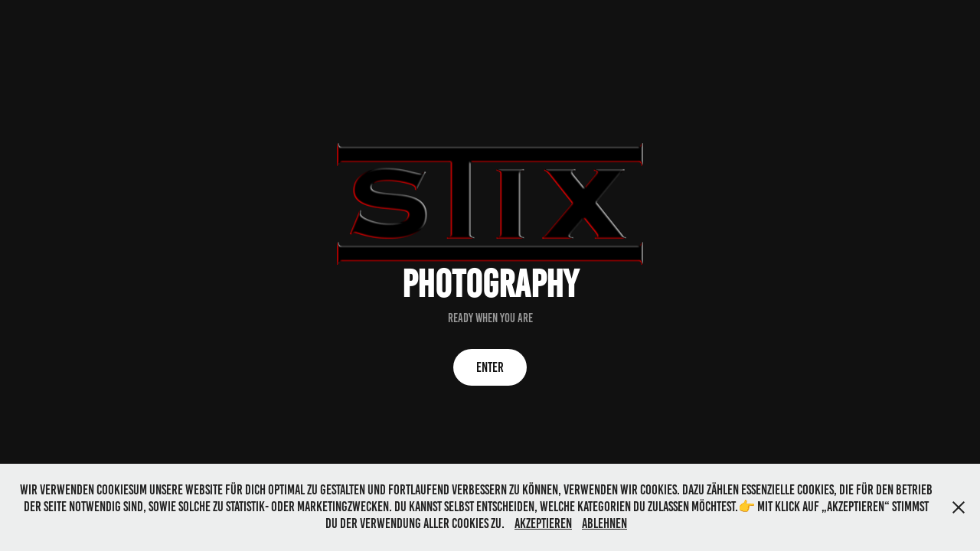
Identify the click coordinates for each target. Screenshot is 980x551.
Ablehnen (604, 523)
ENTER (490, 367)
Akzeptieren (543, 523)
